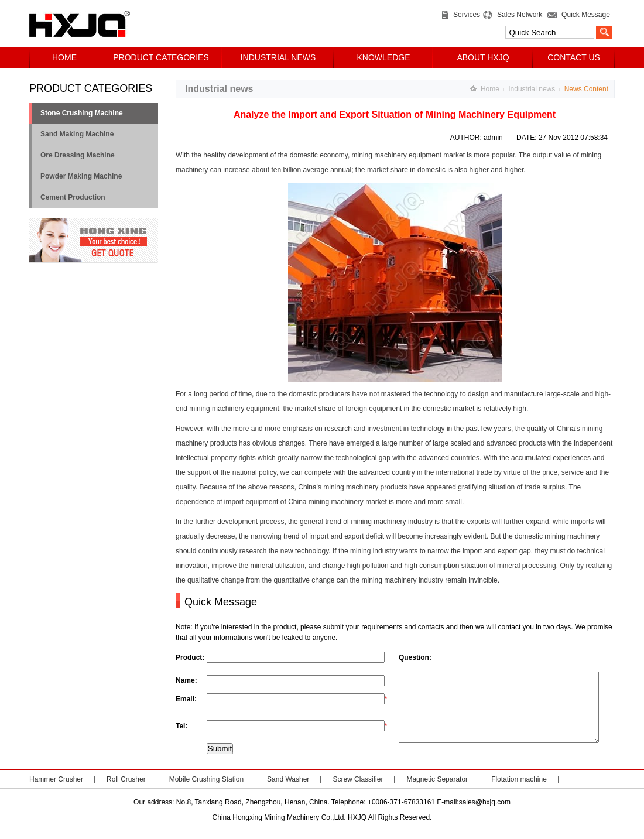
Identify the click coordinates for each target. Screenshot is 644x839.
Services (465, 15)
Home (490, 89)
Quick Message (583, 15)
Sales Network (518, 15)
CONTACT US (574, 57)
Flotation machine (519, 793)
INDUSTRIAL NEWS (278, 57)
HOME (64, 57)
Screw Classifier (358, 793)
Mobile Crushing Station (206, 793)
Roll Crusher (126, 793)
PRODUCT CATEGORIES (161, 57)
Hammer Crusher (56, 793)
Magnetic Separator (437, 793)
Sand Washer (288, 793)
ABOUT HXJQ (483, 57)
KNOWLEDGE (383, 57)
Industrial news (532, 89)
